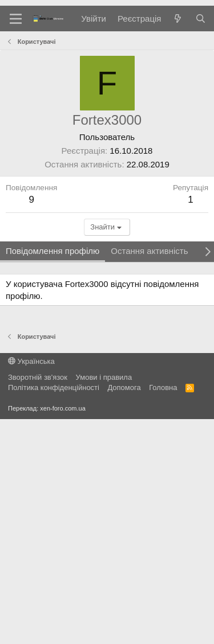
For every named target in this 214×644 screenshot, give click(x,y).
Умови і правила (104, 602)
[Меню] (16, 19)
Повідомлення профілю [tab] (53, 476)
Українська (31, 586)
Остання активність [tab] (149, 476)
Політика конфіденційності (54, 612)
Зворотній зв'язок (38, 602)
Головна (163, 612)
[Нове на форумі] (178, 19)
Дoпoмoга (124, 612)
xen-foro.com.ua (62, 633)
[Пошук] (201, 19)
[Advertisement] (107, 144)
